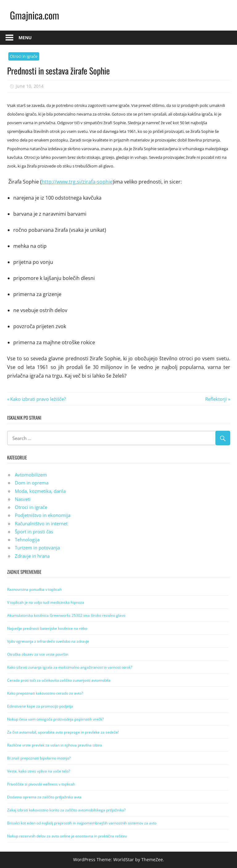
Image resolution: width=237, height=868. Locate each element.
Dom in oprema (32, 483)
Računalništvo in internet (41, 523)
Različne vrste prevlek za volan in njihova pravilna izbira (55, 745)
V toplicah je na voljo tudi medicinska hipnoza (46, 602)
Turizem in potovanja (37, 548)
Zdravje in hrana (32, 556)
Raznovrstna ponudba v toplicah (34, 589)
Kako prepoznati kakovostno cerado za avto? (45, 693)
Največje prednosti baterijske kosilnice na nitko (47, 628)
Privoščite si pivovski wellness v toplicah (41, 784)
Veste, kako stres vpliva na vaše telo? (39, 771)
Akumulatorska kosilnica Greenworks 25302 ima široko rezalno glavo (66, 615)
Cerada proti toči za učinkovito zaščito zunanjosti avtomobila (59, 680)
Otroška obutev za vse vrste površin (38, 654)
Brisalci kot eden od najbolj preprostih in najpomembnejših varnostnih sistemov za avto (82, 823)
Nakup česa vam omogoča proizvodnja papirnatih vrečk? (55, 719)
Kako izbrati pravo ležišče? (38, 399)
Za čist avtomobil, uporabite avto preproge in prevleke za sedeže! (63, 732)
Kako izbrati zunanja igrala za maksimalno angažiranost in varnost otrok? (70, 667)
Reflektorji (216, 399)
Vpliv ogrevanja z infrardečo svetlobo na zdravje (48, 641)
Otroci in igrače (24, 56)
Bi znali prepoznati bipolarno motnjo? (39, 758)
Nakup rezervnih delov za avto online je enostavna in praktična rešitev (67, 836)
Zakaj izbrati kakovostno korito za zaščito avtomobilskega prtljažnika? (66, 810)
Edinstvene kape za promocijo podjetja (40, 706)
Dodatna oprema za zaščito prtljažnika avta (44, 797)
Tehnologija (27, 540)
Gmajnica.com (35, 15)
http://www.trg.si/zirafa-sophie (77, 182)
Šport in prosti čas (34, 531)
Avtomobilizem (31, 475)
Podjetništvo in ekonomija (43, 515)
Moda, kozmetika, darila (40, 491)
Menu (25, 38)
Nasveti (23, 499)
